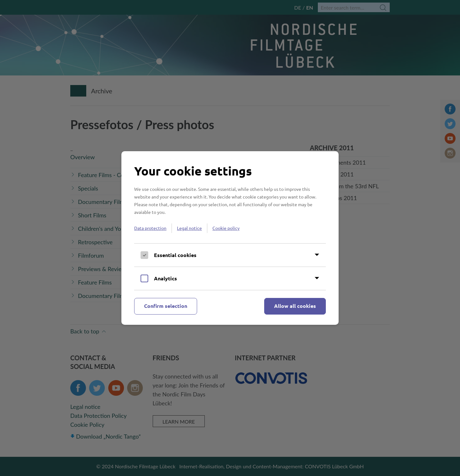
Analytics (165, 278)
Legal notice (189, 228)
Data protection (150, 228)
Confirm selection (166, 306)
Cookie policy (226, 228)
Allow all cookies (295, 306)
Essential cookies (175, 255)
